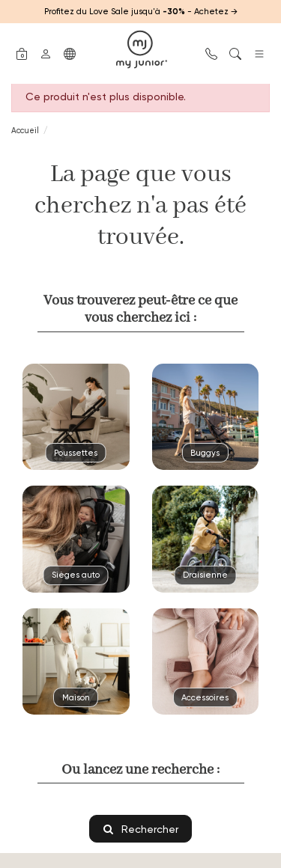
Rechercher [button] (141, 829)
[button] (22, 52)
